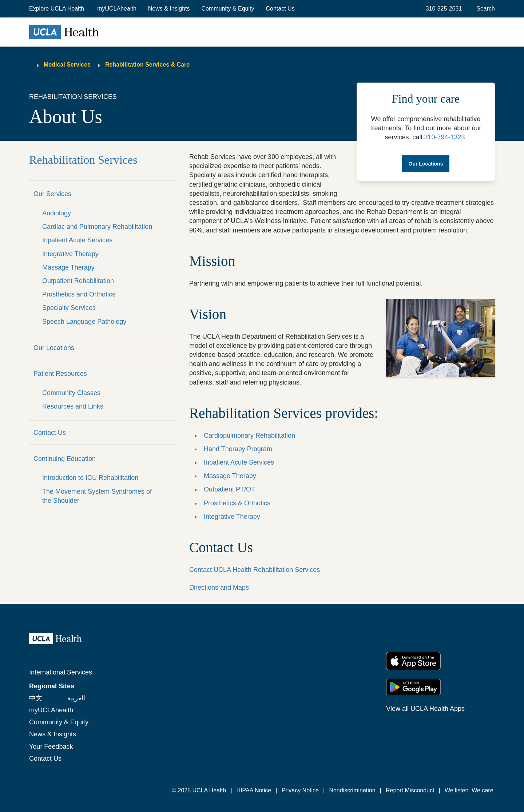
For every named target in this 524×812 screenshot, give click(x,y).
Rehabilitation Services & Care (147, 65)
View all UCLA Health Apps (425, 709)
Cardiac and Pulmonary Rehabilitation (97, 227)
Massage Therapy (68, 267)
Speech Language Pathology (84, 322)
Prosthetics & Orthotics (237, 503)
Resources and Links (73, 406)
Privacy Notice (300, 790)
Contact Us (280, 9)
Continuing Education (65, 459)
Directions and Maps (219, 588)
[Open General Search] (484, 9)
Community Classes (71, 393)
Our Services (52, 194)
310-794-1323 (444, 137)
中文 (36, 698)
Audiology (57, 213)
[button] (57, 9)
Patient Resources (60, 374)
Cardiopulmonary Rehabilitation (249, 435)
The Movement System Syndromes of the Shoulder (97, 496)
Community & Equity (228, 9)
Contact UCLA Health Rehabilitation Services (255, 570)
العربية (76, 698)
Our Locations (54, 348)
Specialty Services (69, 308)
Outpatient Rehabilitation (78, 281)
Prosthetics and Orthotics (79, 294)
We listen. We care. (470, 790)
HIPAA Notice (254, 790)
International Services (61, 672)
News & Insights (169, 9)
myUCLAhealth (117, 9)
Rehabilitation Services (83, 160)
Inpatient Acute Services (77, 240)
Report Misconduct (410, 790)
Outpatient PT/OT (229, 489)
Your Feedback (51, 747)
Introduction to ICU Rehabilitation (90, 478)
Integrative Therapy (70, 254)
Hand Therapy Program (238, 449)
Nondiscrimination (352, 790)
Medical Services (67, 65)
